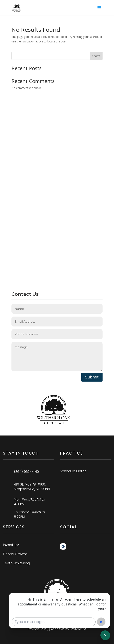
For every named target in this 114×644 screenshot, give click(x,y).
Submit (92, 377)
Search (96, 56)
